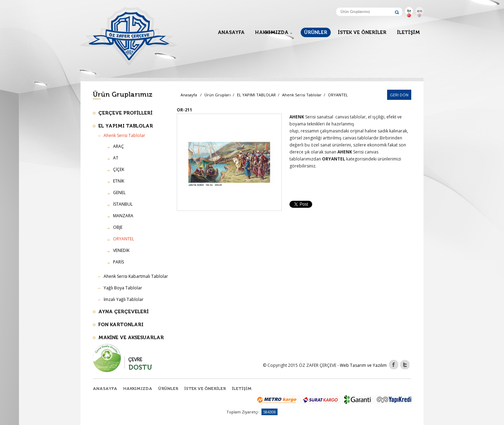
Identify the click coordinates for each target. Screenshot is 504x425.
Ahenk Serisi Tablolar (302, 95)
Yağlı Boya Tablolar (123, 288)
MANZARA (123, 216)
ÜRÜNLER (316, 32)
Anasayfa (189, 95)
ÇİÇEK (119, 169)
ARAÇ (118, 146)
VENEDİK (121, 250)
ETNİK (119, 181)
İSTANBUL (123, 204)
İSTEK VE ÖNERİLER (362, 32)
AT (116, 158)
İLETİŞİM (408, 32)
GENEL (119, 193)
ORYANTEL (338, 95)
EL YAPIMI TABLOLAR (257, 95)
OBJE (118, 227)
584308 (269, 412)
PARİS (118, 262)
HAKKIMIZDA (272, 32)
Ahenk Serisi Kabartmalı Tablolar (136, 276)
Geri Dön (399, 95)
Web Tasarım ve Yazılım (363, 365)
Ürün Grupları (218, 95)
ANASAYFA (231, 32)
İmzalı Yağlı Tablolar (124, 299)
